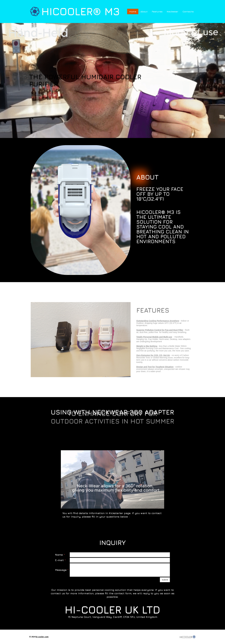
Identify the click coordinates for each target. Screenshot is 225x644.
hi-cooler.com (42, 637)
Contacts (188, 11)
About (144, 11)
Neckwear (172, 11)
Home (133, 11)
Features (157, 11)
